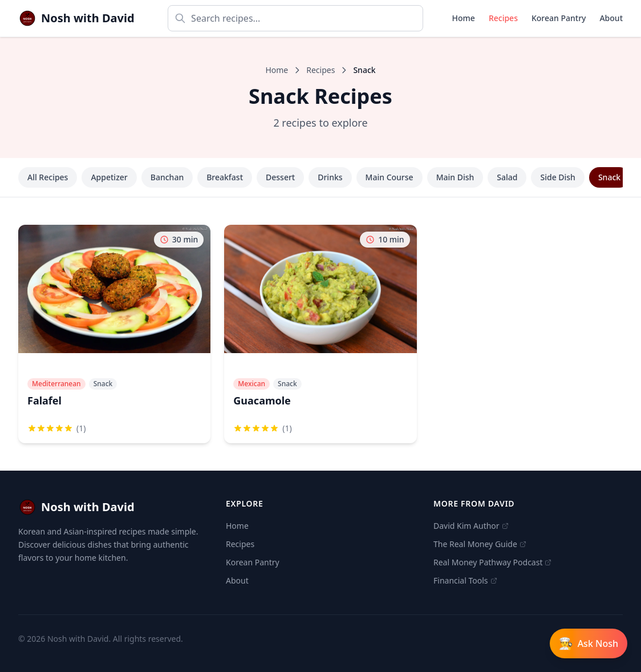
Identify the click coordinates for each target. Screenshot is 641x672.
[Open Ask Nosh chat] (589, 643)
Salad (507, 177)
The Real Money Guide (480, 544)
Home (464, 18)
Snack (609, 177)
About (611, 18)
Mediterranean (56, 384)
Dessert (280, 177)
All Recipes (48, 177)
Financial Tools (465, 580)
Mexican (251, 384)
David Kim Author (471, 526)
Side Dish (557, 177)
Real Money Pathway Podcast (492, 562)
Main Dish (455, 177)
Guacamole (262, 400)
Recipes (503, 18)
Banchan (167, 177)
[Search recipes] (295, 18)
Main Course (390, 177)
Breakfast (225, 177)
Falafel (44, 400)
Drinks (330, 177)
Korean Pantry (559, 18)
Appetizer (109, 177)
